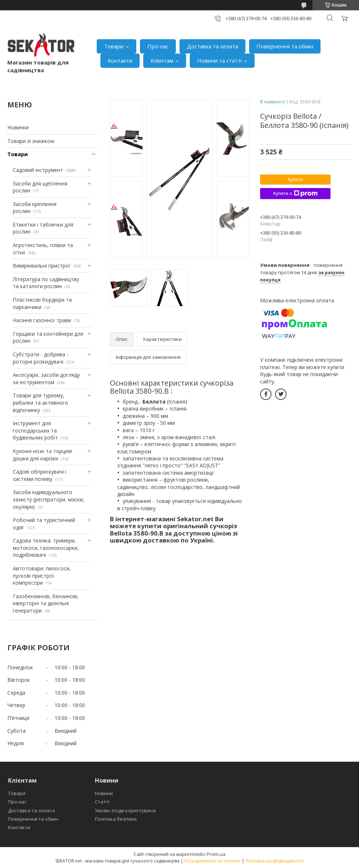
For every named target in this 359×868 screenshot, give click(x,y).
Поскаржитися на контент (212, 861)
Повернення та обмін (285, 46)
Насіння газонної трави (42, 320)
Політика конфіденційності (275, 861)
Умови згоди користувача (125, 810)
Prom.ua (216, 854)
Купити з (295, 194)
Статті (102, 802)
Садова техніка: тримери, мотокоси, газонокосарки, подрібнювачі (46, 548)
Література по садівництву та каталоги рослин (46, 283)
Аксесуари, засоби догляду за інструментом (46, 378)
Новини (104, 793)
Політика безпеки (116, 819)
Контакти (120, 60)
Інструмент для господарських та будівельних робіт (35, 430)
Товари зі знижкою (31, 141)
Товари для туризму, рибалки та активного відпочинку (40, 402)
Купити (295, 179)
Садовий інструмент (38, 170)
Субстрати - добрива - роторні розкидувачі (41, 358)
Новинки (18, 127)
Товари (114, 46)
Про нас (158, 46)
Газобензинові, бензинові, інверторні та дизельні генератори (46, 603)
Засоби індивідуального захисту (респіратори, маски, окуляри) (49, 499)
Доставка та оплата (212, 46)
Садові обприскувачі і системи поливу (40, 475)
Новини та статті (219, 60)
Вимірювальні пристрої (42, 266)
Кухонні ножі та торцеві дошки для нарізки (42, 455)
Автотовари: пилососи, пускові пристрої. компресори (42, 575)
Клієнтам (162, 60)
